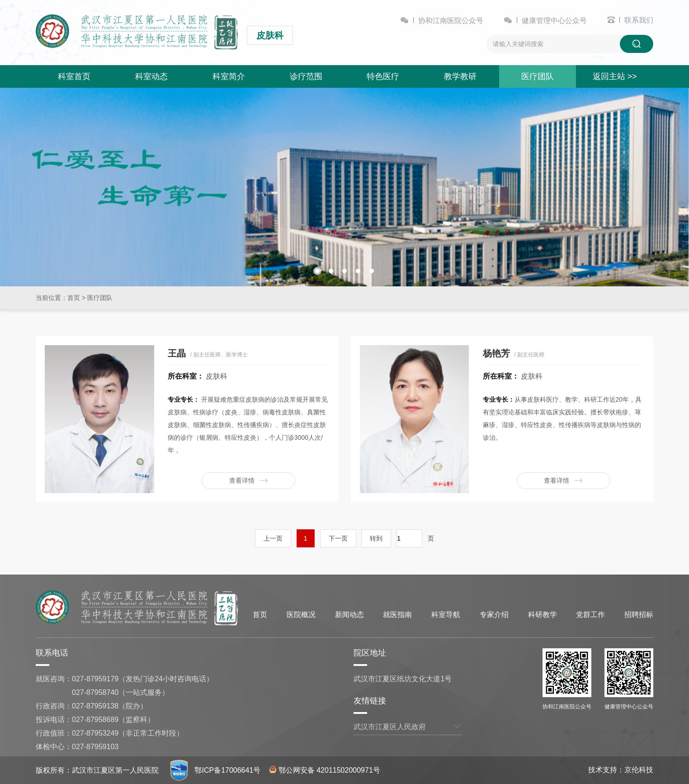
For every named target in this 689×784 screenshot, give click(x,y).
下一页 (338, 538)
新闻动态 (349, 615)
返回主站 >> (615, 76)
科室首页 (74, 76)
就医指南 (397, 615)
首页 (74, 298)
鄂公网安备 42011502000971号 (325, 770)
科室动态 (151, 76)
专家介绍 (494, 615)
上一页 (273, 538)
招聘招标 (639, 615)
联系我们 (639, 20)
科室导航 (446, 615)
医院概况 (301, 615)
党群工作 (590, 615)
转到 (376, 538)
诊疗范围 (306, 76)
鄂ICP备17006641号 (227, 770)
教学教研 (460, 76)
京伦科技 (639, 770)
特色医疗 (383, 76)
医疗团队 (538, 76)
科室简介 (229, 76)
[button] (317, 271)
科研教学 (543, 615)
